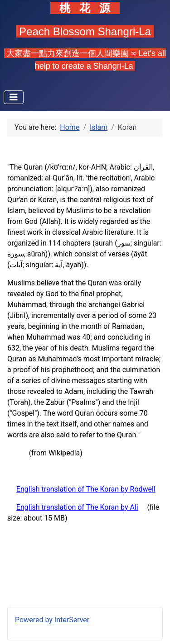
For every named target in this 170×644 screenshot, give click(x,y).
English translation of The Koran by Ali (77, 507)
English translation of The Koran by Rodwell (86, 489)
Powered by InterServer (52, 620)
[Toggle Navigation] (14, 97)
